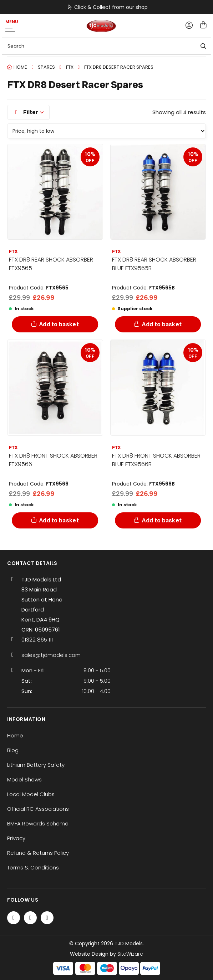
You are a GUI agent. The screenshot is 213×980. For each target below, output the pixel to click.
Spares (46, 67)
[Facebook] (14, 918)
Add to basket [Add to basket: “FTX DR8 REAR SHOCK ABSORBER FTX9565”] (59, 324)
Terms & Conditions (33, 867)
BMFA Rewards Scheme (38, 823)
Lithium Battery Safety (36, 765)
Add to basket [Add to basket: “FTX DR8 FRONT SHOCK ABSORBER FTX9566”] (59, 520)
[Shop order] (106, 131)
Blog (13, 750)
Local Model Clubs (31, 794)
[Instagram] (47, 918)
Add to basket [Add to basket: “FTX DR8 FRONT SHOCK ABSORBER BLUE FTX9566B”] (162, 520)
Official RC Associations (38, 809)
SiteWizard (130, 954)
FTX (70, 67)
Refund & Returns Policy (38, 853)
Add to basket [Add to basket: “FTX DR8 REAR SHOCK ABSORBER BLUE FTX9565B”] (162, 324)
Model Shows (24, 779)
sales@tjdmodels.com (51, 655)
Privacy (16, 838)
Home (20, 67)
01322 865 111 (37, 640)
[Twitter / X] (30, 918)
